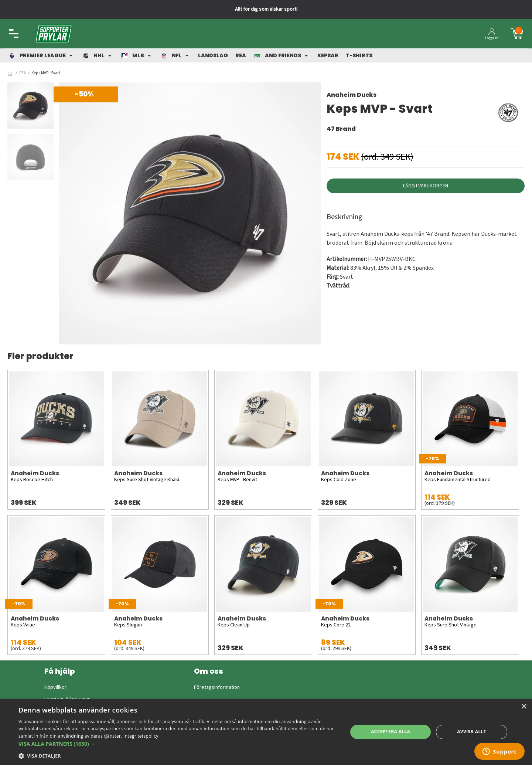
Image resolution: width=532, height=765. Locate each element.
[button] (178, 744)
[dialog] (266, 732)
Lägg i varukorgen (426, 186)
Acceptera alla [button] (391, 732)
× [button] (524, 707)
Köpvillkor (55, 687)
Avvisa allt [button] (472, 732)
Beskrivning (345, 217)
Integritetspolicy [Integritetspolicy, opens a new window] (141, 736)
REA (23, 73)
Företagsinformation (217, 687)
